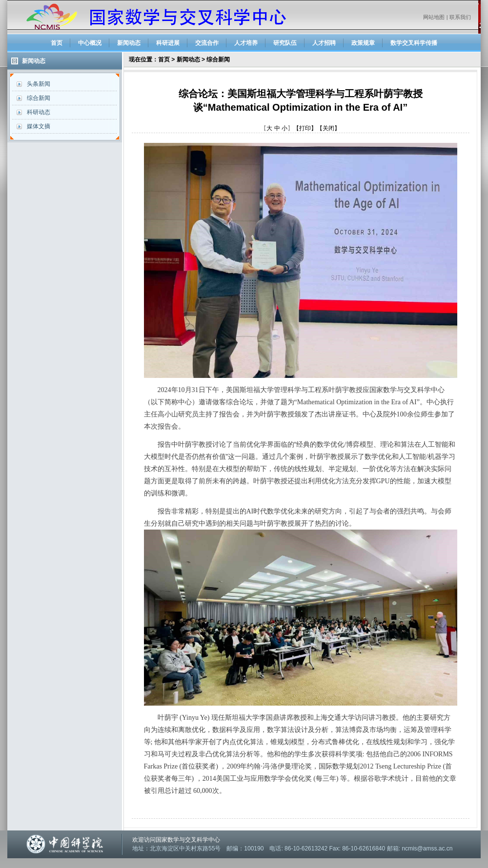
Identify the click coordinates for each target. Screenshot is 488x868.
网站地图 (434, 17)
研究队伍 (285, 43)
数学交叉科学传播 (414, 43)
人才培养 (246, 43)
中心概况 (90, 43)
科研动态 (39, 112)
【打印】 (305, 128)
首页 (57, 43)
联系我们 (460, 17)
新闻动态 (129, 43)
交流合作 (207, 43)
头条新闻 (39, 84)
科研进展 (168, 43)
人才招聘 (324, 43)
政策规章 (363, 43)
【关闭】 (328, 128)
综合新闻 (39, 98)
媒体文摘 (39, 126)
